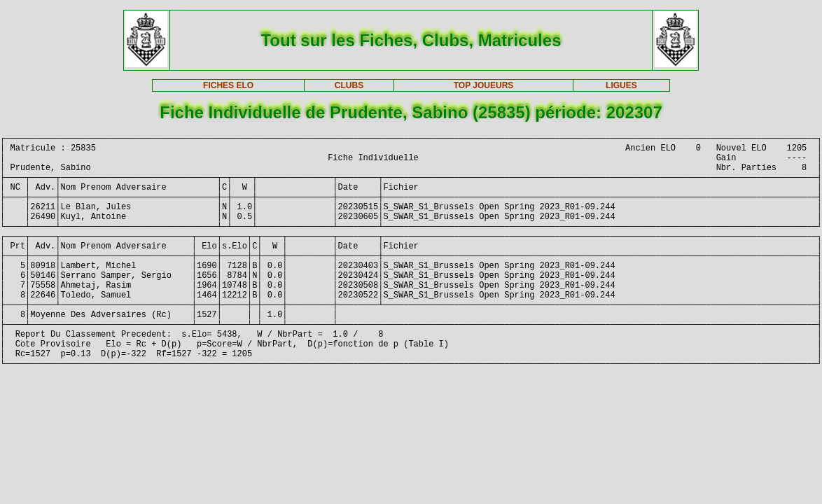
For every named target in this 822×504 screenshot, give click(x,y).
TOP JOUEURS (484, 85)
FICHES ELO (228, 85)
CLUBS (349, 85)
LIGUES (621, 85)
